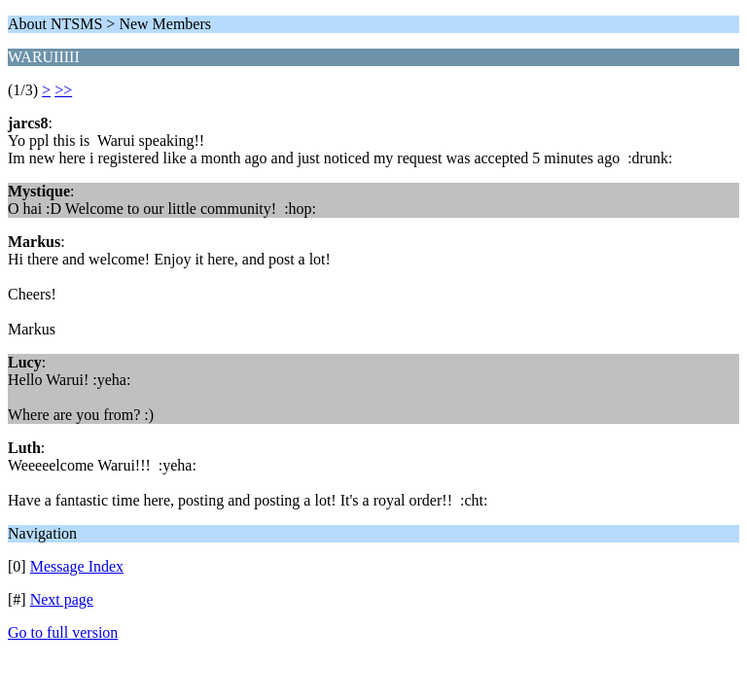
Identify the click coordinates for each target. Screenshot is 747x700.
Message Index (77, 566)
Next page (62, 599)
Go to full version (63, 632)
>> (63, 90)
